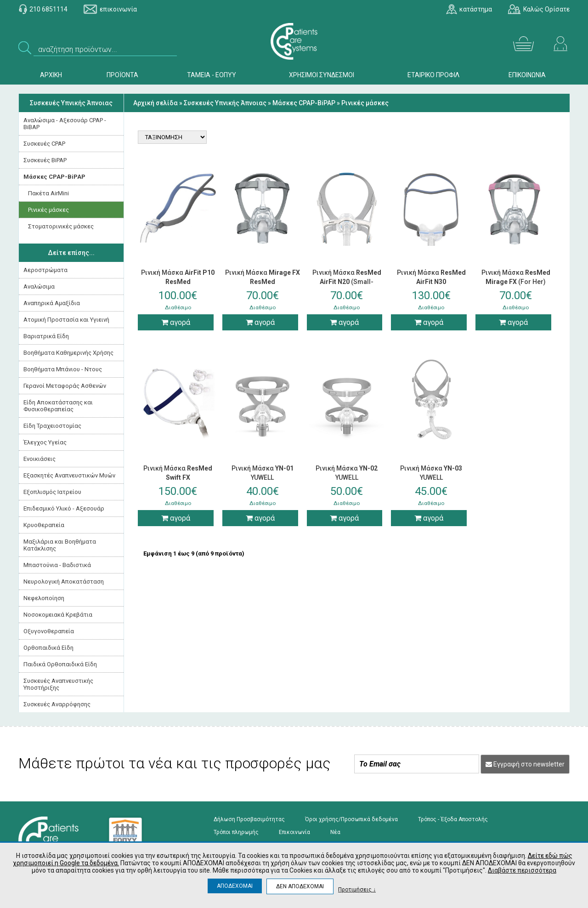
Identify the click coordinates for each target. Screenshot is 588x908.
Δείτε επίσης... (71, 253)
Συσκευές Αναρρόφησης (57, 704)
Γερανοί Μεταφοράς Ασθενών (65, 386)
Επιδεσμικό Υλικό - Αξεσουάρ (64, 508)
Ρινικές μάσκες (48, 210)
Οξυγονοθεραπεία (49, 631)
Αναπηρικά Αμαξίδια (52, 303)
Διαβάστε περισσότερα (522, 870)
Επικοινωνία (294, 832)
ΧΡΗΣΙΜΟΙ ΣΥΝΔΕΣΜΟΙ (322, 75)
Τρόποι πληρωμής (236, 832)
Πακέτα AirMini (48, 193)
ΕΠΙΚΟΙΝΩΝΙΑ (527, 75)
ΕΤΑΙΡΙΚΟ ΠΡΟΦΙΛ (433, 75)
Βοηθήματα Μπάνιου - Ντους (63, 369)
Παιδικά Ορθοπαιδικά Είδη (60, 664)
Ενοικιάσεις (40, 459)
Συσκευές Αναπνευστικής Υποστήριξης (58, 684)
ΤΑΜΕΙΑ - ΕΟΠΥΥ (212, 75)
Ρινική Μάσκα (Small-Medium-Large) (347, 282)
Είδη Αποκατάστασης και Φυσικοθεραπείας (58, 406)
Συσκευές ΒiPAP (45, 160)
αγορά (176, 322)
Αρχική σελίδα (155, 103)
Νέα (335, 832)
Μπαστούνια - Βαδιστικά (57, 565)
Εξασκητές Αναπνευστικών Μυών (69, 475)
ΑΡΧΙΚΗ (51, 75)
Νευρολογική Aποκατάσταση (64, 582)
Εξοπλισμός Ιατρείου (52, 492)
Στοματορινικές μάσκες (61, 226)
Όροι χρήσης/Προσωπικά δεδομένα (351, 819)
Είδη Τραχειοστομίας (52, 426)
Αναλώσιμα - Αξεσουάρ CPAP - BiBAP (65, 124)
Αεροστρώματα (45, 270)
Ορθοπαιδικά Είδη (48, 648)
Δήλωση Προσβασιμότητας (249, 819)
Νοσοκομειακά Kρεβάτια (58, 615)
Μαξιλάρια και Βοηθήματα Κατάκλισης (60, 545)
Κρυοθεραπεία (44, 525)
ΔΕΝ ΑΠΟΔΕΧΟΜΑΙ (300, 886)
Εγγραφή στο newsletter (525, 764)
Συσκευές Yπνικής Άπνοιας (71, 103)
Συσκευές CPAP (44, 144)
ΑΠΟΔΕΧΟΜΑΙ (235, 886)
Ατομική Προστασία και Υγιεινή (66, 320)
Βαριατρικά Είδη (46, 336)
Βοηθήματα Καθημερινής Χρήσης (68, 353)
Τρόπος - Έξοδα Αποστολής (453, 819)
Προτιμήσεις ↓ (357, 889)
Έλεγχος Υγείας (45, 442)
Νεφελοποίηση (44, 598)
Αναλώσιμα (39, 287)
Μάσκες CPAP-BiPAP (54, 177)
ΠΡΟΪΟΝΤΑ (122, 75)
